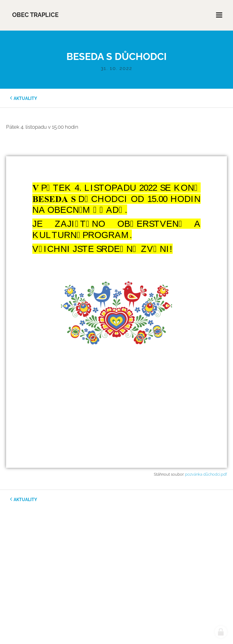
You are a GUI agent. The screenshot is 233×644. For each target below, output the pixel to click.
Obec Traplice (35, 15)
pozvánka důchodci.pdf (206, 474)
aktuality (25, 98)
